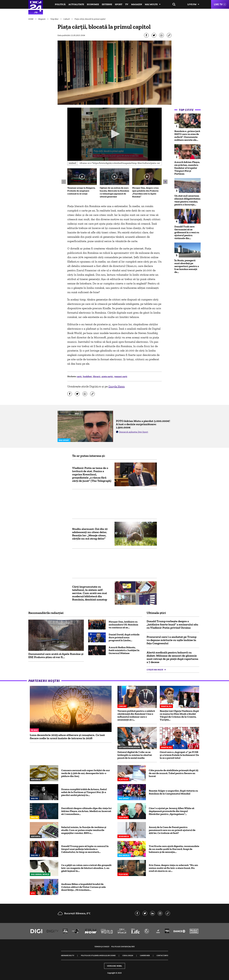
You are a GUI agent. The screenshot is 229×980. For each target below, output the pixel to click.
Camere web (145, 955)
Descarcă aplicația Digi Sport (133, 432)
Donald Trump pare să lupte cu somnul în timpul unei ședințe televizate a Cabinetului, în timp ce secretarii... (85, 849)
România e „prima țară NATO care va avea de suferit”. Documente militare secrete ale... (187, 135)
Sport (119, 4)
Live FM (192, 4)
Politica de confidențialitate (123, 947)
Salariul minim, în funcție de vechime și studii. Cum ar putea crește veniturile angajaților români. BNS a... (84, 830)
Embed (72, 163)
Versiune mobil (115, 966)
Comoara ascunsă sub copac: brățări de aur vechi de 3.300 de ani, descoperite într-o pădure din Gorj (86, 773)
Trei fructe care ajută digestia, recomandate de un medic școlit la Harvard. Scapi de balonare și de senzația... (174, 849)
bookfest (88, 376)
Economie (93, 4)
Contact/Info (162, 955)
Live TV (218, 4)
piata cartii (107, 376)
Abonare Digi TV (68, 955)
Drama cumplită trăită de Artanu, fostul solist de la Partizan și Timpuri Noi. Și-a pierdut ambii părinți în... (84, 792)
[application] (115, 134)
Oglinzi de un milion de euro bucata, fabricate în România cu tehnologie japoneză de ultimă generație (114, 192)
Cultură (67, 19)
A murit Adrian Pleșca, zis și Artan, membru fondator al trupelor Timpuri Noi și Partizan (187, 168)
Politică (60, 4)
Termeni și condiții (102, 947)
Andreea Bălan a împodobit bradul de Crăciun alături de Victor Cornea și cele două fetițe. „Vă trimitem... (83, 887)
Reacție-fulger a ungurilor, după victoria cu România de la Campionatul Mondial (173, 792)
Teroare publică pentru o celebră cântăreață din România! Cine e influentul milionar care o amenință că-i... (136, 715)
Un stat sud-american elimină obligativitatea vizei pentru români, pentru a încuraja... (187, 200)
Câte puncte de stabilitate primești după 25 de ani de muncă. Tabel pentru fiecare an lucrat (174, 773)
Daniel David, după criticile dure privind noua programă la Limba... (124, 637)
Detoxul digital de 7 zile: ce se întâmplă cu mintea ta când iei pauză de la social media (135, 755)
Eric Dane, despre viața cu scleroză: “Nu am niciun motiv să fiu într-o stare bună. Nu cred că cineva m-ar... (173, 868)
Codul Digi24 (128, 955)
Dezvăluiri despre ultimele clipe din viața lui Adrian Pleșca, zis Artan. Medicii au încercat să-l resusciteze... (86, 811)
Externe (107, 4)
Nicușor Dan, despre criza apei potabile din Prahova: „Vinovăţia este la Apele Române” (145, 192)
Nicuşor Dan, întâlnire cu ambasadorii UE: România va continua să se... (123, 625)
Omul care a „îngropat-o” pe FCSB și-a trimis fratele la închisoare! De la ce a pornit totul (179, 755)
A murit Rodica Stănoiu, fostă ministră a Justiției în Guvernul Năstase (124, 650)
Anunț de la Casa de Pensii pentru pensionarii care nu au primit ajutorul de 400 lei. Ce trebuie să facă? (172, 830)
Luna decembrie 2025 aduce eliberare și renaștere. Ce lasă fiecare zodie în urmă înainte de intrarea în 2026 (67, 737)
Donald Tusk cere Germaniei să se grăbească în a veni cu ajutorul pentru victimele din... (187, 232)
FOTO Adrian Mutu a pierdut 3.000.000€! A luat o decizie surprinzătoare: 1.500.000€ (143, 424)
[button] (114, 134)
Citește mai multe (155, 670)
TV (127, 4)
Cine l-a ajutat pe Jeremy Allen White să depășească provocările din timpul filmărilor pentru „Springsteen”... (172, 811)
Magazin (137, 4)
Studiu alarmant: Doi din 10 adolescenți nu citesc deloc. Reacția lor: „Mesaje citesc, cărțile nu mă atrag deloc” (90, 534)
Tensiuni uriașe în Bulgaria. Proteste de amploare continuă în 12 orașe (81, 191)
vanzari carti (121, 376)
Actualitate (76, 4)
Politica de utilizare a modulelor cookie (98, 955)
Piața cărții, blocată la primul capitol (90, 19)
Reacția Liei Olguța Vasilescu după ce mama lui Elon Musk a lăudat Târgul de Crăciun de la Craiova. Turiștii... (179, 715)
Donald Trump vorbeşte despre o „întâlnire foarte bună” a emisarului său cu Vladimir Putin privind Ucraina (172, 624)
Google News (117, 386)
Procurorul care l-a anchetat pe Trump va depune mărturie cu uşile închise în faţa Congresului (172, 640)
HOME (31, 19)
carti (79, 376)
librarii (97, 376)
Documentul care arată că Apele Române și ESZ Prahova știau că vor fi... (56, 655)
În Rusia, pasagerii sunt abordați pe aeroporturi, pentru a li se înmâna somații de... (187, 266)
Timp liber (55, 19)
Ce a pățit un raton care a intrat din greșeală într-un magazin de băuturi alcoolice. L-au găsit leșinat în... (86, 868)
